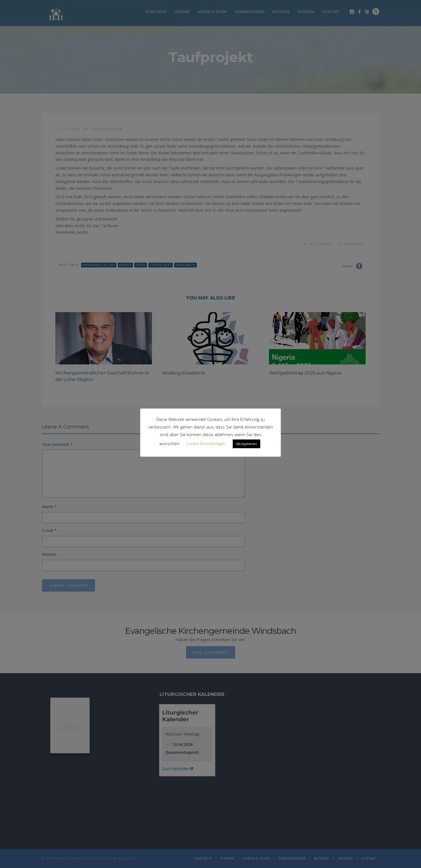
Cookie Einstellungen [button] (206, 443)
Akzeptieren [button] (246, 444)
